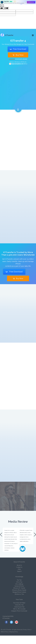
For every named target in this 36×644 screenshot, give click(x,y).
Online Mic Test (19, 605)
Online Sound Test (19, 607)
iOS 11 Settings (19, 584)
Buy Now (18, 55)
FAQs (19, 569)
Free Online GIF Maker (19, 603)
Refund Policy (5, 632)
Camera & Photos (19, 586)
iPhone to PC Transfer (19, 588)
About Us (19, 565)
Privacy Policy (27, 630)
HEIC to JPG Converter (19, 609)
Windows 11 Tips (19, 594)
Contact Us (19, 567)
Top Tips (19, 580)
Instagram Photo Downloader (19, 611)
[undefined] (6, 8)
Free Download (18, 49)
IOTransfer (7, 35)
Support (19, 571)
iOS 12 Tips (19, 582)
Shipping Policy (14, 632)
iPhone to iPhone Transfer (19, 590)
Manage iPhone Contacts (19, 592)
